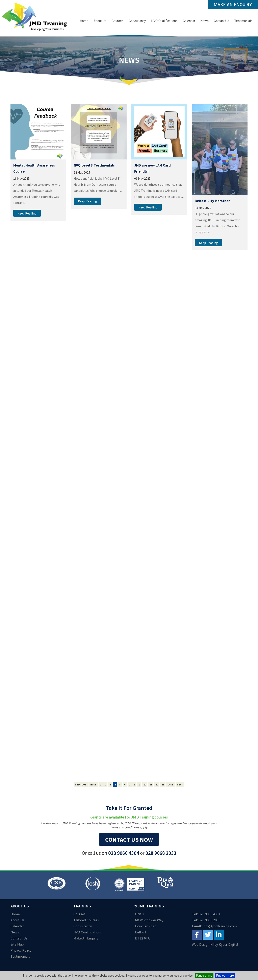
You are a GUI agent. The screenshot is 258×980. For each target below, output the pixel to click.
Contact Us (222, 21)
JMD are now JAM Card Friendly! (152, 168)
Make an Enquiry (233, 5)
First (93, 785)
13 (163, 785)
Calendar (189, 21)
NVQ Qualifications (164, 21)
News (204, 21)
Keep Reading (27, 213)
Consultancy (137, 21)
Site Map (17, 944)
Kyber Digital (228, 944)
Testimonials (243, 21)
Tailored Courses (86, 920)
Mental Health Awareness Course (34, 168)
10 (145, 785)
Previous (81, 785)
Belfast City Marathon (213, 201)
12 (157, 785)
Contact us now (129, 839)
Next (180, 785)
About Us (100, 21)
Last (171, 785)
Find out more (225, 976)
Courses (118, 21)
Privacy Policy (21, 950)
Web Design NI (203, 944)
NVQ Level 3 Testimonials (94, 165)
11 (151, 785)
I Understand (204, 976)
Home (84, 21)
